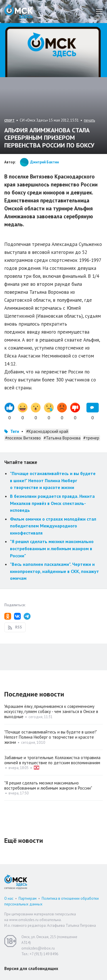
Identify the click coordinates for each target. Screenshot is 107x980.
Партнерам (28, 898)
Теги (15, 431)
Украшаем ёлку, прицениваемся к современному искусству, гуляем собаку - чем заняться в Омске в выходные (51, 711)
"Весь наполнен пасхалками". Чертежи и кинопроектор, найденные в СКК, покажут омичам (54, 571)
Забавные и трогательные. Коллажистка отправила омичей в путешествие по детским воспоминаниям (52, 760)
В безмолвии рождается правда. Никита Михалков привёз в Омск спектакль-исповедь (52, 503)
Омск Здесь (19, 12)
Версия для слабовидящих (31, 968)
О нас (9, 898)
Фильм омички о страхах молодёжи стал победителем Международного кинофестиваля (53, 526)
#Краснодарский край (47, 431)
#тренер (91, 438)
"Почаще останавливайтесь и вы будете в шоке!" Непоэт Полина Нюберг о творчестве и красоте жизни (53, 480)
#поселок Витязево (23, 438)
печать (89, 120)
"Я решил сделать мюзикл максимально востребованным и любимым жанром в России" (52, 548)
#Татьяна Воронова (62, 438)
